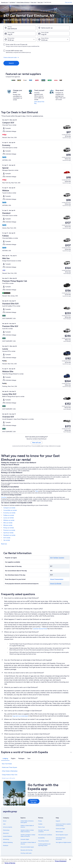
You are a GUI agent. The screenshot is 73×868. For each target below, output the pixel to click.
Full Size (56, 558)
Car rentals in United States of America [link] (28, 843)
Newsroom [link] (6, 833)
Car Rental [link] (12, 2)
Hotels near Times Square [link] (9, 767)
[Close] (70, 859)
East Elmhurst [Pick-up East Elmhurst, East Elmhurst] (12, 29)
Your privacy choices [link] (43, 841)
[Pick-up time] (20, 39)
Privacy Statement (61, 861)
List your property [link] (8, 827)
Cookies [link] (40, 824)
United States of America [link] (23, 2)
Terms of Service (10, 863)
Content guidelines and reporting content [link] (44, 845)
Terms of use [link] (41, 827)
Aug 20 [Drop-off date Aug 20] (44, 34)
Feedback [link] (6, 845)
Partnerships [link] (6, 830)
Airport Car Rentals (56, 583)
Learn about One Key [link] (39, 102)
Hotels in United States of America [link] (27, 826)
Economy (61, 558)
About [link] (5, 821)
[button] (36, 57)
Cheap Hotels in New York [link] (10, 775)
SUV (51, 558)
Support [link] (58, 821)
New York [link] (34, 2)
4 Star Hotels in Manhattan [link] (10, 771)
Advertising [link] (6, 839)
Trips (37, 491)
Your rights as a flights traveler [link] (63, 842)
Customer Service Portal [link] (40, 629)
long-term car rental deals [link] (20, 716)
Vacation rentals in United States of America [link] (27, 831)
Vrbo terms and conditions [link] (45, 835)
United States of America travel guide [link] (27, 822)
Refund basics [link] (59, 832)
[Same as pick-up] (53, 28)
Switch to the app (34, 801)
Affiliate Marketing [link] (8, 842)
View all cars (36, 443)
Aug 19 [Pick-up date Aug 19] (10, 34)
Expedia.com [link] (5, 2)
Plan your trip (68, 2)
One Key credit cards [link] (26, 853)
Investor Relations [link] (8, 836)
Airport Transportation (57, 579)
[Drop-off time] (53, 39)
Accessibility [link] (41, 838)
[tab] (5, 758)
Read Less (4, 544)
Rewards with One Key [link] (27, 850)
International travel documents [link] (61, 839)
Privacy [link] (40, 821)
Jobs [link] (4, 824)
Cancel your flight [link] (60, 829)
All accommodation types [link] (27, 847)
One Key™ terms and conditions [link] (44, 831)
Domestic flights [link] (25, 839)
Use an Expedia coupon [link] (62, 835)
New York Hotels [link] (7, 764)
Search (11, 63)
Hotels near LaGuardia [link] (8, 778)
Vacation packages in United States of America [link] (28, 836)
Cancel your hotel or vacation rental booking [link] (63, 825)
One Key (4, 497)
